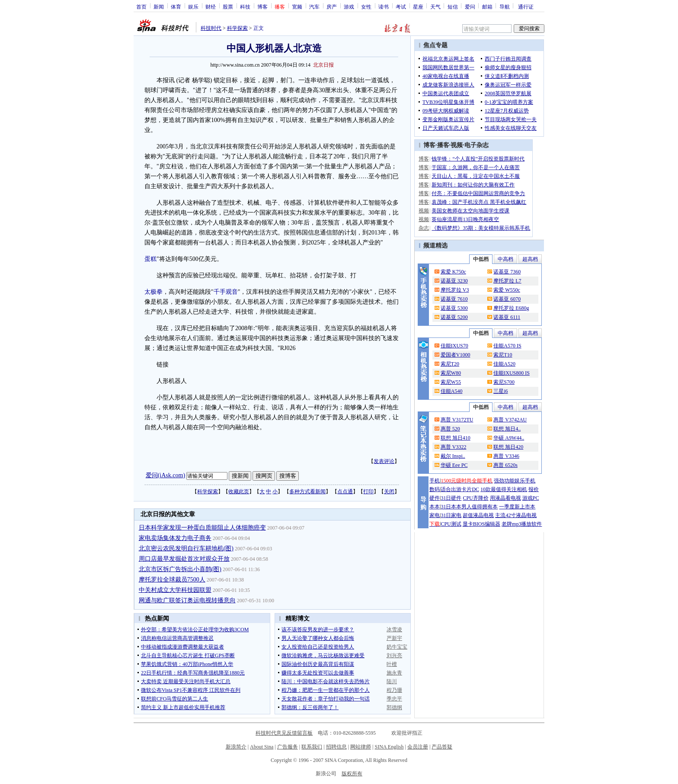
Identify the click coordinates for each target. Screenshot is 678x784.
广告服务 (288, 747)
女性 (366, 6)
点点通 (345, 492)
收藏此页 (239, 492)
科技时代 (211, 28)
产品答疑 (442, 747)
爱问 (470, 6)
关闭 (389, 492)
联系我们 (312, 747)
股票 (228, 6)
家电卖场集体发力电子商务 (175, 538)
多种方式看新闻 (307, 492)
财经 (211, 6)
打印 (368, 492)
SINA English (389, 747)
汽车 (314, 6)
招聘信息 (336, 747)
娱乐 (193, 6)
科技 (245, 6)
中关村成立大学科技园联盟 (175, 590)
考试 (401, 6)
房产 (332, 6)
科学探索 (237, 28)
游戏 (349, 6)
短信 (453, 6)
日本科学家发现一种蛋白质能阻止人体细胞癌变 (202, 528)
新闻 (159, 6)
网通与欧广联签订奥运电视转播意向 (187, 600)
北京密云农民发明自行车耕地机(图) (186, 548)
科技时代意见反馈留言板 (284, 733)
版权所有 (352, 774)
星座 (418, 6)
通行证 (526, 6)
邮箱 (487, 6)
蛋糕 (150, 259)
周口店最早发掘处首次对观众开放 (184, 559)
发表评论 (384, 461)
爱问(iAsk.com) (165, 475)
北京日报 (323, 65)
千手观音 (226, 292)
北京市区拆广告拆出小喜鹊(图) (180, 569)
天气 (435, 6)
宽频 (297, 6)
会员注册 (418, 747)
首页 (141, 6)
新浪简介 (236, 747)
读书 (384, 6)
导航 (505, 6)
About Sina (262, 747)
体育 (176, 6)
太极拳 (154, 292)
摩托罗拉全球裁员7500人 (172, 580)
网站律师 (361, 747)
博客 (262, 6)
